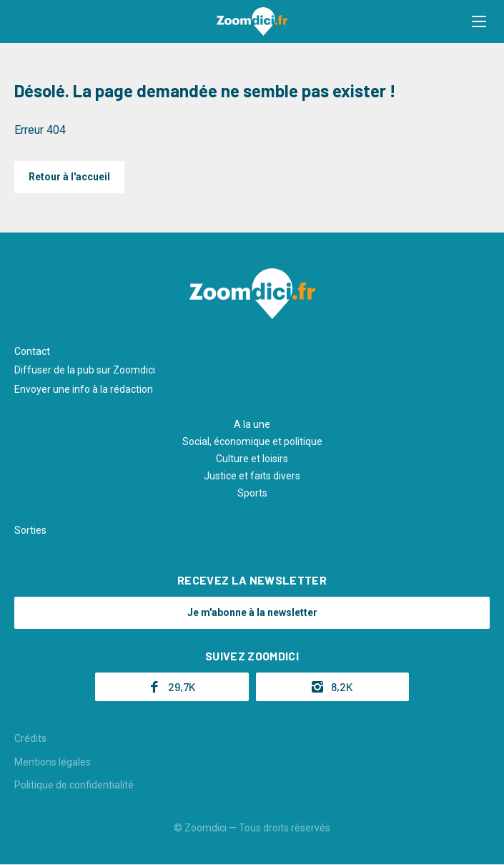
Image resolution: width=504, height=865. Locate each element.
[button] (479, 21)
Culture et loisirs (252, 459)
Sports (252, 493)
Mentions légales (53, 762)
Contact (32, 351)
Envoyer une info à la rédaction (84, 389)
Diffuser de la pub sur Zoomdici (85, 370)
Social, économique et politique (252, 441)
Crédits (30, 738)
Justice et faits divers (252, 476)
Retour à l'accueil (69, 177)
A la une (252, 424)
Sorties (30, 530)
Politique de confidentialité (74, 785)
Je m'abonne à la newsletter (252, 612)
